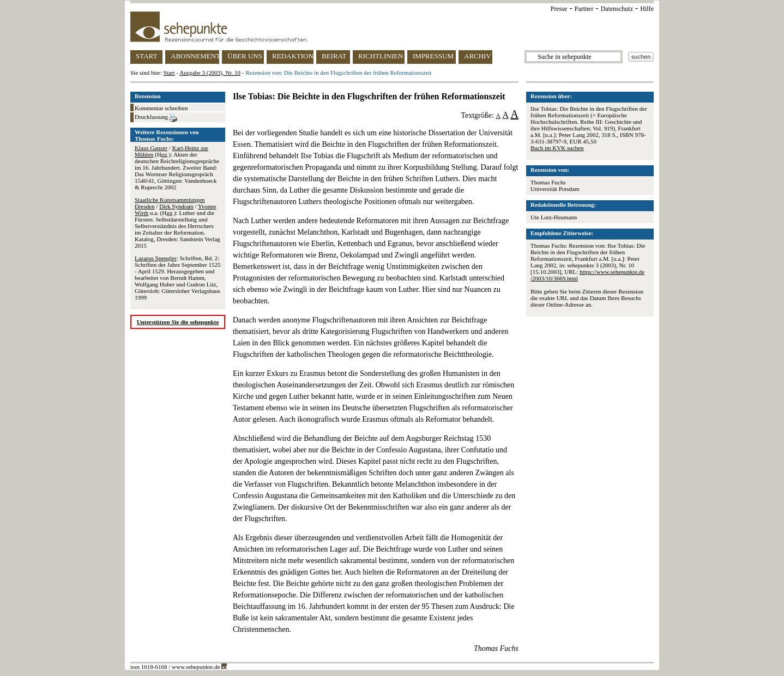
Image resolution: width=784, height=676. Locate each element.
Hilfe (647, 9)
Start (169, 73)
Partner (584, 9)
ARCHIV (478, 56)
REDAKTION (293, 56)
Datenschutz (617, 9)
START (146, 56)
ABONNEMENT (195, 56)
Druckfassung (156, 118)
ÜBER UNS (245, 56)
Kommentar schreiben (161, 108)
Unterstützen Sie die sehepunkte (178, 322)
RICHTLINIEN (381, 56)
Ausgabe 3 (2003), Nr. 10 (210, 73)
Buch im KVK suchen (557, 148)
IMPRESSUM (433, 56)
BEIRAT (334, 56)
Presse (559, 9)
